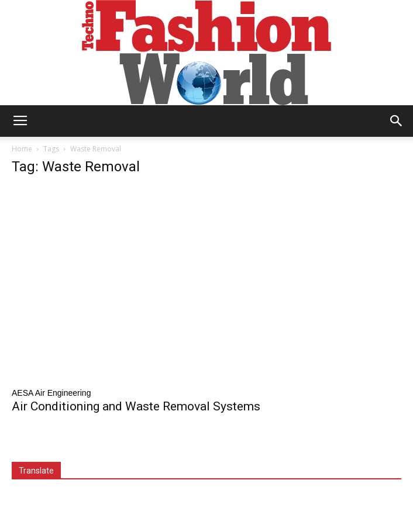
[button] (397, 121)
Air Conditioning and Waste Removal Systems (136, 406)
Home (22, 149)
